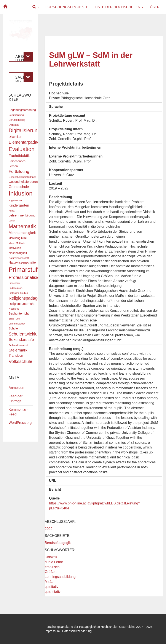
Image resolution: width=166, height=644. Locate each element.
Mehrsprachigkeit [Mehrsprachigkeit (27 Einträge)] (22, 233)
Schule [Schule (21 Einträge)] (13, 328)
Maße (49, 582)
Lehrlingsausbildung (60, 577)
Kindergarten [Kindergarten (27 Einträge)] (19, 205)
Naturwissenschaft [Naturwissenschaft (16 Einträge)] (19, 258)
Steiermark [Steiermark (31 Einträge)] (18, 350)
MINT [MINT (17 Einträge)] (24, 238)
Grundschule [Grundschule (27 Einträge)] (19, 187)
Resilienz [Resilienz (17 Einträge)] (14, 309)
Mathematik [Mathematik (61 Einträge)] (22, 226)
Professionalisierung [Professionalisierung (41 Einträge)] (29, 277)
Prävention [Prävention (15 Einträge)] (14, 283)
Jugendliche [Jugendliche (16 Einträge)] (15, 200)
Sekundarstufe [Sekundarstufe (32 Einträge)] (21, 340)
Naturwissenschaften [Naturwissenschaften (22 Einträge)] (23, 262)
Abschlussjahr (24, 57)
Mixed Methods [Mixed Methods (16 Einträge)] (17, 243)
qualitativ (52, 587)
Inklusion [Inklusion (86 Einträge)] (21, 193)
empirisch (52, 567)
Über (155, 7)
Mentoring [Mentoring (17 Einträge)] (14, 238)
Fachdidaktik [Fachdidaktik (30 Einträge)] (19, 156)
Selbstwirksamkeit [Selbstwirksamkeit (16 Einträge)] (18, 345)
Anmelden (16, 388)
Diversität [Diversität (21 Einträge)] (15, 137)
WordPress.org (20, 423)
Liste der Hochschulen (119, 7)
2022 (49, 529)
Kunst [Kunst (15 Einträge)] (12, 211)
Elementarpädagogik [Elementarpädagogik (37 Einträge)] (28, 142)
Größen (51, 572)
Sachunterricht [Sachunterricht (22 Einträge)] (19, 313)
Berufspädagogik (58, 543)
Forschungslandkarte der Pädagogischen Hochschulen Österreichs (90, 627)
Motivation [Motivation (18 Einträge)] (15, 248)
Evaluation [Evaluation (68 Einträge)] (22, 149)
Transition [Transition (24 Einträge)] (16, 355)
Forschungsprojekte (67, 7)
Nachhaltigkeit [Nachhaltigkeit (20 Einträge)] (18, 253)
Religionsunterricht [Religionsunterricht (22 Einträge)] (22, 304)
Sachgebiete (24, 77)
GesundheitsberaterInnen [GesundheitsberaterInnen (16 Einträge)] (22, 177)
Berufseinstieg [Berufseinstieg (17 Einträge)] (17, 120)
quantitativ (53, 592)
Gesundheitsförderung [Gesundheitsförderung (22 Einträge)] (24, 182)
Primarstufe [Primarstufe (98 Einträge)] (25, 270)
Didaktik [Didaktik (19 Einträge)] (14, 125)
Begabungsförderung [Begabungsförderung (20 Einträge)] (22, 110)
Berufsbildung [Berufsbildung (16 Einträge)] (16, 115)
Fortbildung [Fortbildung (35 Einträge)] (19, 171)
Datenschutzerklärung (77, 631)
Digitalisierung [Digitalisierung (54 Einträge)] (24, 130)
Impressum (52, 631)
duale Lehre (54, 562)
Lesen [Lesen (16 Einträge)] (12, 221)
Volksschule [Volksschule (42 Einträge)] (20, 361)
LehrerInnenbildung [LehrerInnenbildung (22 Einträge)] (22, 215)
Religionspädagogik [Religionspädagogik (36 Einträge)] (27, 298)
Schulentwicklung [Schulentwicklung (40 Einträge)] (26, 334)
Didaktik (51, 557)
